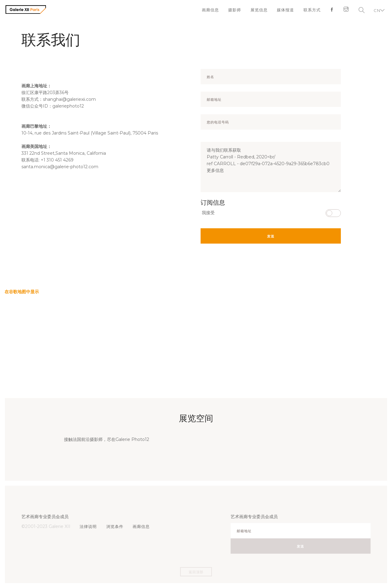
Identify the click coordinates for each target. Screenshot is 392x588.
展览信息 (256, 11)
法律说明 (89, 526)
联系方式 (310, 11)
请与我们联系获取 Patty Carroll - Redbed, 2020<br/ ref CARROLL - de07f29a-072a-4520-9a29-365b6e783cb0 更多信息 (271, 167)
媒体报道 (283, 11)
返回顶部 (196, 572)
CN (376, 11)
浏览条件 (116, 526)
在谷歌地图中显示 (22, 292)
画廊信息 (206, 11)
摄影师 (231, 11)
